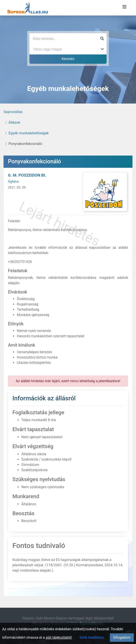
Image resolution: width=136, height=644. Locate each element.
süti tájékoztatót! (59, 637)
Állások (14, 122)
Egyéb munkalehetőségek (29, 133)
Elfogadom (122, 637)
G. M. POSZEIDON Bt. (27, 175)
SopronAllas (13, 112)
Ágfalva (13, 182)
